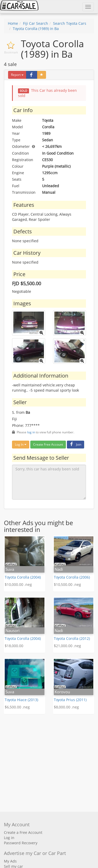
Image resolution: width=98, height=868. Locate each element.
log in (31, 432)
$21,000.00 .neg (67, 646)
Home (13, 23)
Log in (9, 838)
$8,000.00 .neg (66, 707)
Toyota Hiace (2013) (21, 700)
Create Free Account (48, 444)
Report (17, 75)
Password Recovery (21, 843)
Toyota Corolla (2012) (72, 638)
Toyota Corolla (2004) (23, 577)
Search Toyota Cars (70, 23)
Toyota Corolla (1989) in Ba (36, 29)
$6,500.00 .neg (17, 707)
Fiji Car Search (36, 23)
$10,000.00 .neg (18, 584)
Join (75, 444)
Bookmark (11, 52)
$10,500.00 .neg (67, 584)
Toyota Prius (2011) (70, 700)
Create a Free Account (23, 832)
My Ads (10, 861)
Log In (21, 444)
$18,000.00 (14, 646)
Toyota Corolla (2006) (72, 577)
